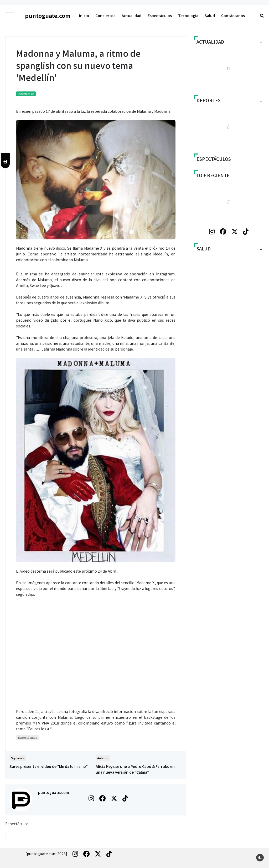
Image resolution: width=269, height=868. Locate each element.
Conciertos (105, 16)
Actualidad (131, 16)
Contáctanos (233, 16)
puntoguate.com (53, 792)
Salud (210, 16)
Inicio (84, 16)
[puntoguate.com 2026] (46, 854)
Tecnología (188, 16)
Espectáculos (160, 16)
